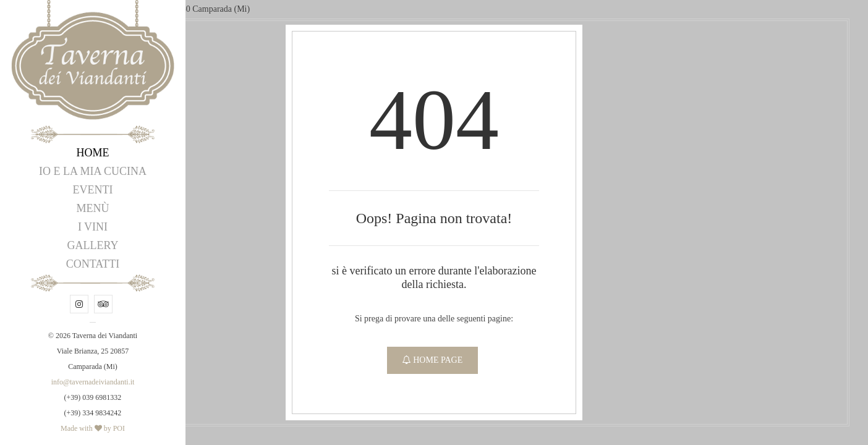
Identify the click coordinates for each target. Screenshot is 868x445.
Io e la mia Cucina (93, 171)
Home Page (433, 360)
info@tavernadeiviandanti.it (93, 382)
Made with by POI (93, 428)
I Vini (93, 227)
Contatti (93, 264)
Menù (93, 208)
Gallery (93, 245)
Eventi (93, 190)
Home (93, 153)
